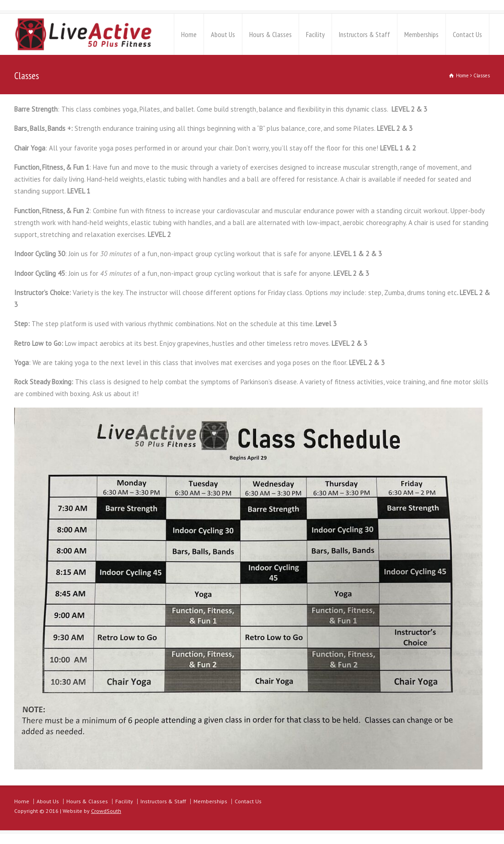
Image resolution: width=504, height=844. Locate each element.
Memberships (421, 34)
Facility (315, 34)
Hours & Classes (271, 34)
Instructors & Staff (365, 34)
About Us (223, 34)
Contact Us (467, 34)
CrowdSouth (106, 811)
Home (189, 34)
